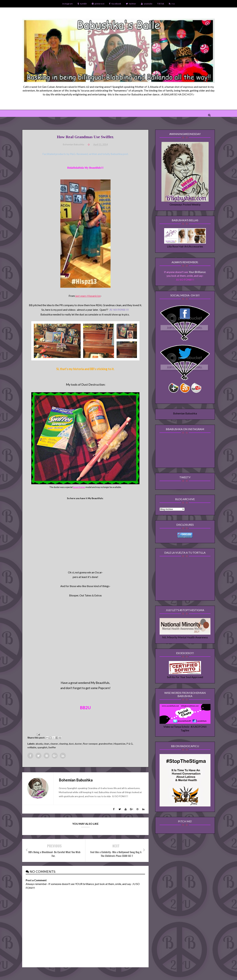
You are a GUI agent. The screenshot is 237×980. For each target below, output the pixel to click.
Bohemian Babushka (185, 413)
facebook (115, 4)
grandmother (106, 744)
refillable (32, 747)
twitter (131, 4)
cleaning (63, 744)
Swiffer (52, 747)
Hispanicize (120, 744)
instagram (68, 4)
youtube (147, 4)
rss (172, 4)
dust (71, 744)
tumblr (82, 4)
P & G (129, 744)
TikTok (161, 4)
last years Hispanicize (88, 296)
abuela (39, 744)
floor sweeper (90, 744)
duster (78, 744)
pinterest (98, 4)
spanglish (42, 747)
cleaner (54, 744)
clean (46, 744)
